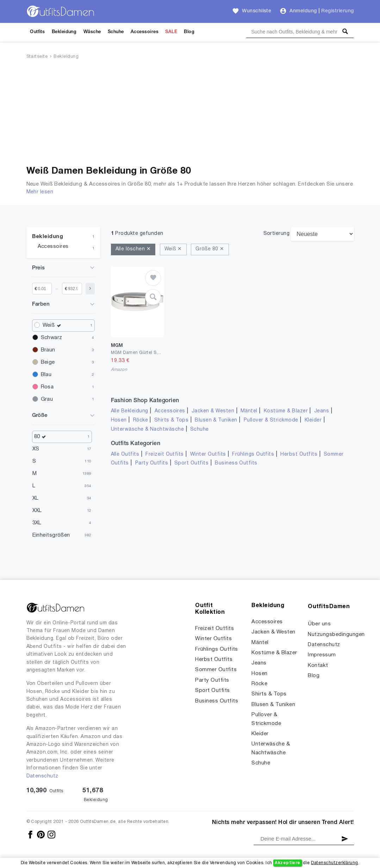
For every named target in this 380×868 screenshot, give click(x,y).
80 (42, 437)
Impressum (322, 655)
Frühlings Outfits (253, 454)
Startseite (37, 57)
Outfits (37, 32)
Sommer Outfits (216, 670)
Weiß (54, 326)
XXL (37, 511)
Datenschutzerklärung (334, 863)
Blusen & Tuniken (216, 420)
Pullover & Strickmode (271, 420)
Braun (48, 350)
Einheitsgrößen (51, 535)
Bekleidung (64, 32)
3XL (37, 523)
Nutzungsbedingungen (336, 635)
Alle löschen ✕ (133, 249)
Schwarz (52, 338)
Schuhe (116, 32)
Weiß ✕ (173, 249)
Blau (46, 375)
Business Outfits (236, 463)
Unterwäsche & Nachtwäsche (148, 429)
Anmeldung (303, 11)
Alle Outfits (125, 454)
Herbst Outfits (299, 454)
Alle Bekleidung (130, 411)
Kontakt (318, 666)
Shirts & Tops (171, 420)
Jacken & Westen (213, 411)
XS (36, 449)
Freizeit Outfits (165, 454)
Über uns (319, 624)
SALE (171, 32)
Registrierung (337, 11)
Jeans (322, 411)
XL (36, 498)
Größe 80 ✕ (210, 249)
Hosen (119, 420)
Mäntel (249, 411)
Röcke (141, 420)
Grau (47, 399)
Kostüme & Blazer (286, 411)
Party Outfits (152, 463)
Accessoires (145, 32)
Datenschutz (42, 776)
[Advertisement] (190, 114)
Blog (189, 32)
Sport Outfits (191, 463)
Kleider (313, 420)
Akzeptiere (288, 863)
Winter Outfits (208, 454)
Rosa (47, 387)
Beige (48, 362)
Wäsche (92, 32)
